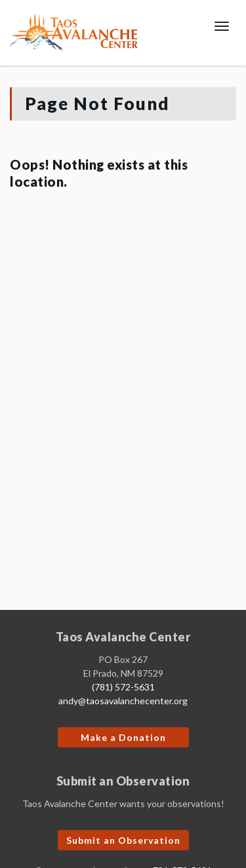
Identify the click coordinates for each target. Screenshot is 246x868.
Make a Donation (123, 737)
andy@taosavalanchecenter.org (123, 701)
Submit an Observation (123, 840)
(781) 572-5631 (123, 687)
